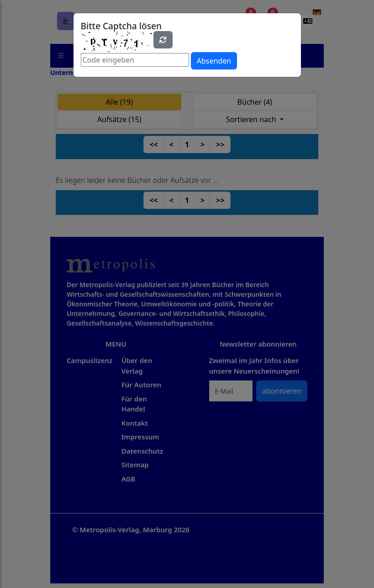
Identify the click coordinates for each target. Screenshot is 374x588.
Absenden (214, 61)
